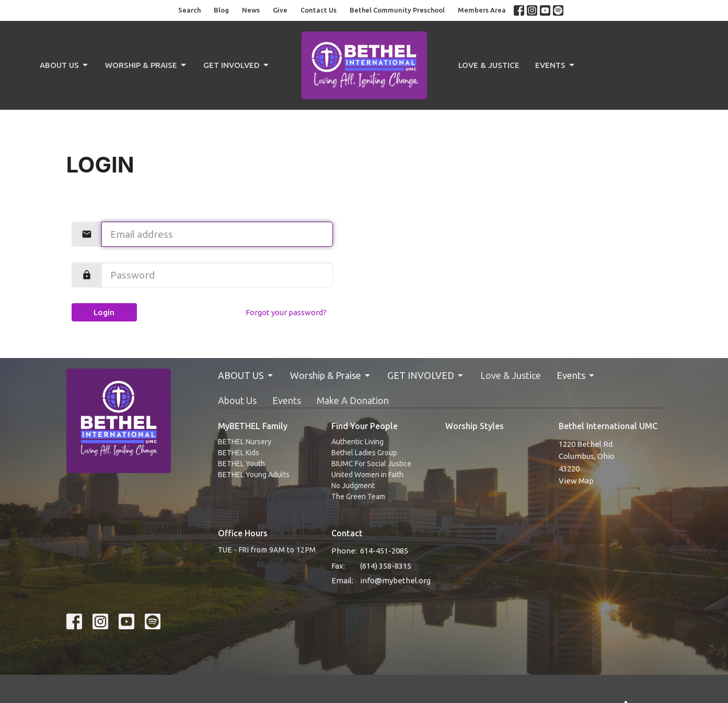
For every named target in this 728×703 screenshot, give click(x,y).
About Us (237, 400)
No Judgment (353, 486)
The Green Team (358, 497)
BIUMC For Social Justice (371, 464)
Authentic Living (357, 442)
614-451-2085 (384, 551)
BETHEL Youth (241, 464)
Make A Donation (353, 400)
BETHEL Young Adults (254, 475)
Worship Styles (475, 426)
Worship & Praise (146, 65)
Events (556, 65)
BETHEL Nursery (245, 442)
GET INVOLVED (237, 65)
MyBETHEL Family (253, 426)
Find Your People (365, 426)
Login (104, 312)
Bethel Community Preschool (397, 10)
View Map (576, 481)
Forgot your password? (286, 312)
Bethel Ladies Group (364, 453)
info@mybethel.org (395, 580)
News (251, 10)
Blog (221, 10)
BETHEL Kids (239, 453)
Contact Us (319, 10)
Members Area (482, 10)
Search (189, 10)
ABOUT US (65, 65)
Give (280, 10)
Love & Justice (489, 65)
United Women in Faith (367, 475)
